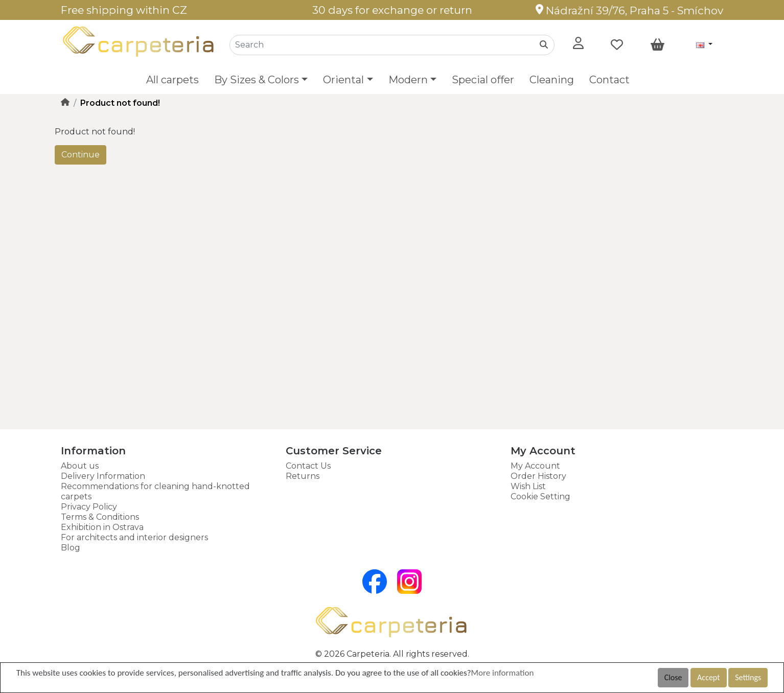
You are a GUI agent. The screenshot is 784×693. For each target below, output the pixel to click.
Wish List (528, 486)
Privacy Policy (89, 507)
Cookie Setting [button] (540, 496)
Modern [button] (408, 80)
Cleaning (552, 80)
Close (673, 677)
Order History (538, 476)
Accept (708, 677)
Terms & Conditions (100, 517)
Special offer (483, 80)
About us (80, 466)
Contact (609, 80)
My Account (535, 466)
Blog (71, 548)
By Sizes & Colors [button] (257, 80)
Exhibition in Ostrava (102, 527)
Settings (748, 677)
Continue (80, 155)
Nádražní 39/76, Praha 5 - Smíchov (629, 10)
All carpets (172, 80)
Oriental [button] (343, 80)
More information (503, 673)
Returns (303, 476)
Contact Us (308, 466)
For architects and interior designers (134, 537)
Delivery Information (103, 476)
